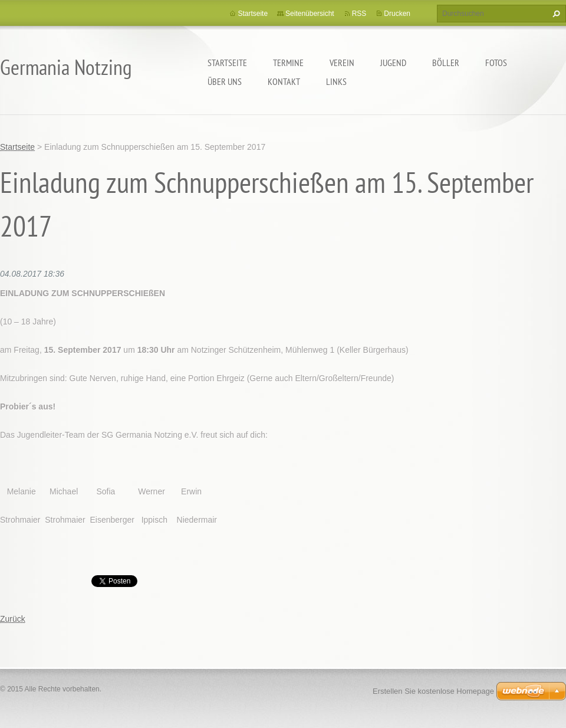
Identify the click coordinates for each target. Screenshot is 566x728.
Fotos (496, 63)
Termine (288, 63)
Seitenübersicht (310, 14)
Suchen (555, 14)
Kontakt (284, 81)
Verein (342, 63)
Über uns (225, 81)
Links (336, 81)
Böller (446, 63)
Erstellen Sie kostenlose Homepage (433, 691)
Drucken (397, 14)
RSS (359, 14)
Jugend (393, 63)
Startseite (227, 63)
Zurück (13, 619)
